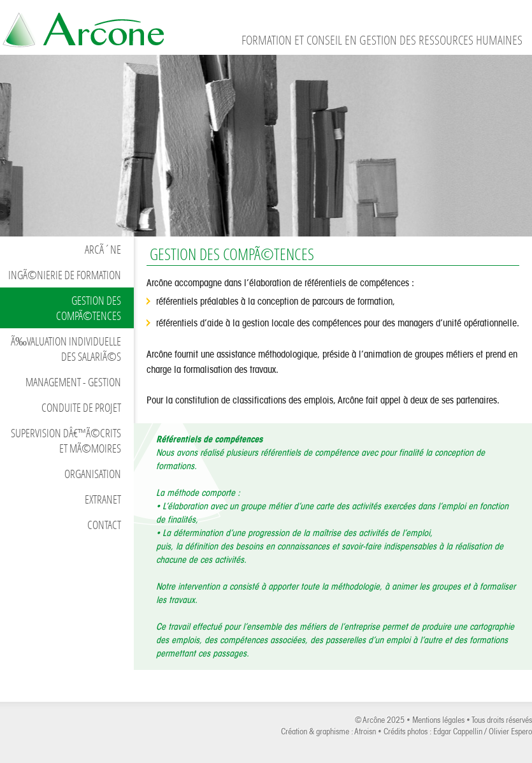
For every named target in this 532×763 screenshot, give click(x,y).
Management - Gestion (73, 382)
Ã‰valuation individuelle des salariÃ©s (66, 349)
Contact (104, 525)
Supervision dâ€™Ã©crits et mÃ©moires (66, 440)
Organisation (93, 474)
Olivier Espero (510, 731)
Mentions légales (438, 720)
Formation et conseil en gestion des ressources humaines (83, 27)
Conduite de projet (81, 407)
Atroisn (365, 731)
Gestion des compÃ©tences (89, 308)
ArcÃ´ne (103, 249)
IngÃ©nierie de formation (65, 275)
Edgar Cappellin (458, 731)
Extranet (103, 499)
